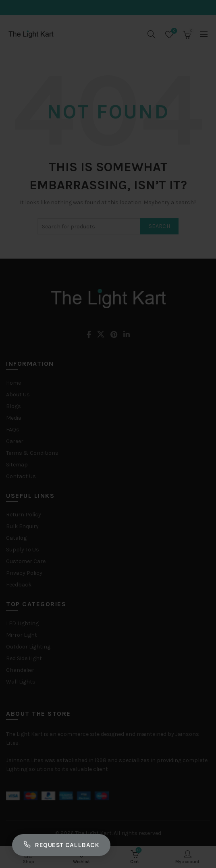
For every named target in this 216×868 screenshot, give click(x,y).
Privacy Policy (24, 573)
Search (159, 226)
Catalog (16, 538)
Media (14, 418)
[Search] (152, 34)
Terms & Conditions (32, 453)
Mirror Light (22, 635)
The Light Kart (93, 833)
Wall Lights (21, 682)
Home (13, 383)
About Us (18, 395)
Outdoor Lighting (28, 647)
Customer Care (26, 561)
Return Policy (24, 515)
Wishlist (173, 31)
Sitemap (17, 465)
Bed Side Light (24, 658)
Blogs (13, 406)
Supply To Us (23, 550)
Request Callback (61, 845)
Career (15, 441)
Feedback (19, 585)
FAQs (13, 430)
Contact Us (21, 476)
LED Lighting (22, 623)
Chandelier (20, 670)
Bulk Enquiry (22, 526)
